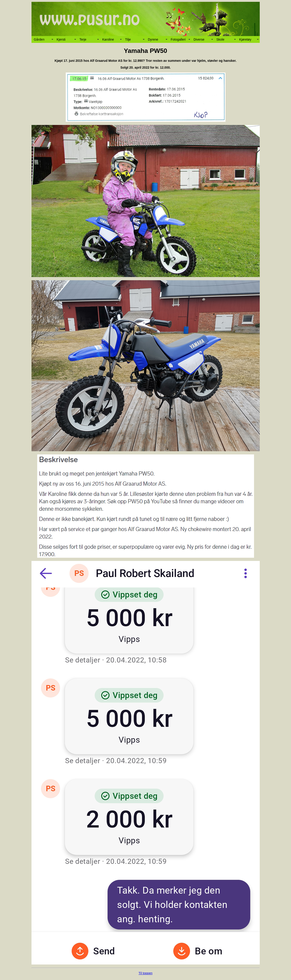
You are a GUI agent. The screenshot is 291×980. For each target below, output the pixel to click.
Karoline (108, 39)
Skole (220, 39)
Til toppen (145, 973)
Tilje (128, 39)
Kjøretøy (245, 39)
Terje (83, 39)
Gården (39, 39)
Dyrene (153, 39)
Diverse (199, 39)
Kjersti (61, 39)
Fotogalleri (178, 39)
